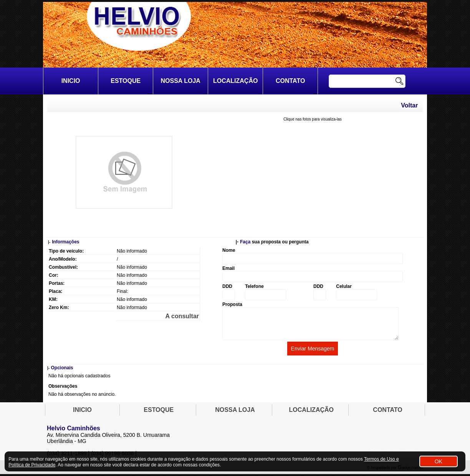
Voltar (409, 105)
